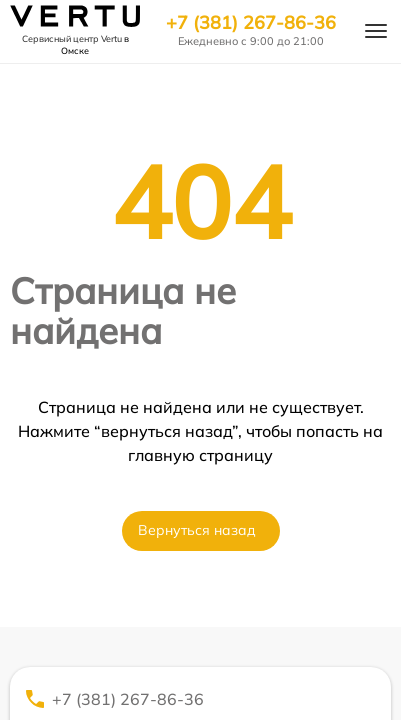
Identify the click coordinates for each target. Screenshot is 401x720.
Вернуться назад (197, 530)
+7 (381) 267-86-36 (251, 23)
